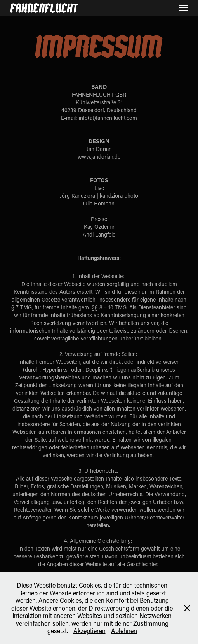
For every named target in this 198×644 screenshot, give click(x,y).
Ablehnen (124, 631)
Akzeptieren (89, 631)
